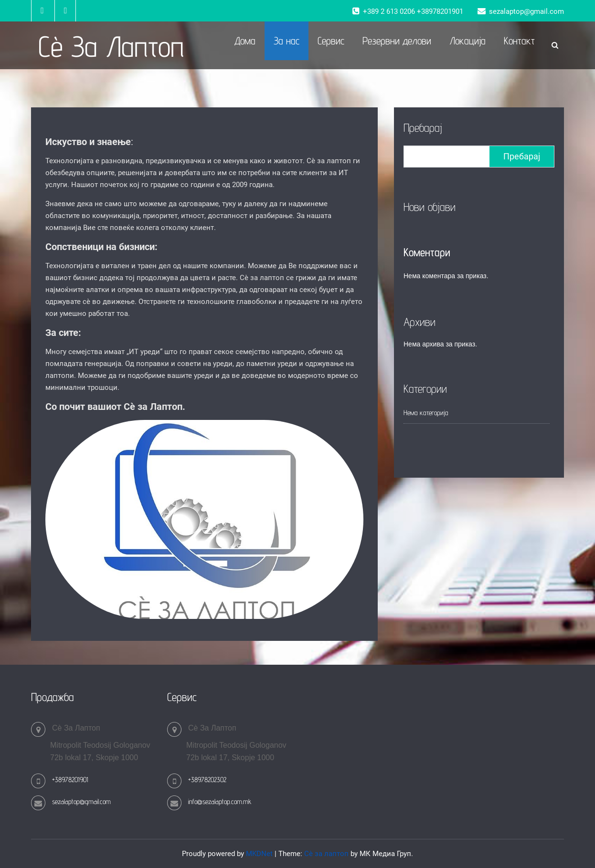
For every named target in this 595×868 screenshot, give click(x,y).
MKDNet (259, 854)
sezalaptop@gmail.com (81, 801)
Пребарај (423, 128)
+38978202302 (207, 779)
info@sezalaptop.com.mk (220, 801)
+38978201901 (70, 779)
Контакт (519, 41)
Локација (467, 41)
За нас (287, 41)
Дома (245, 41)
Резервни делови (397, 41)
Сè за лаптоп (326, 854)
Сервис (331, 41)
